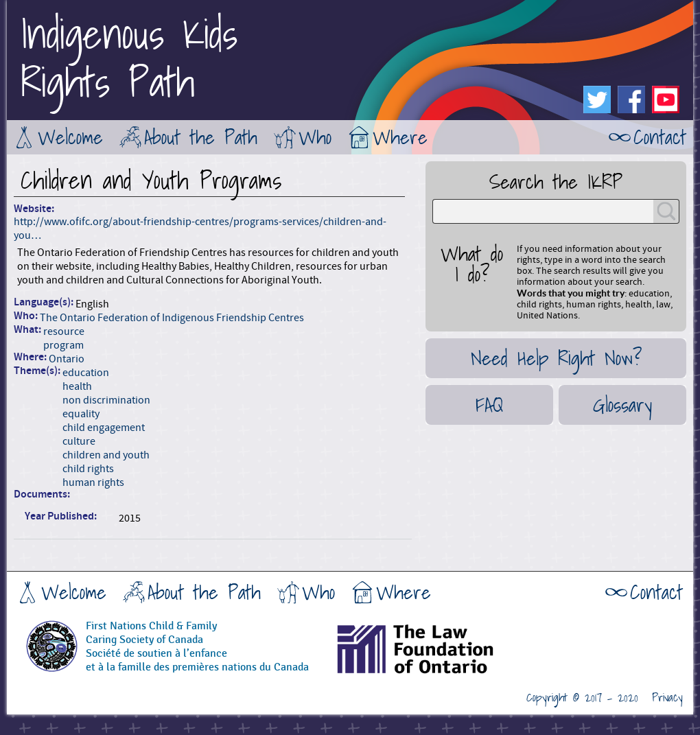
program (63, 345)
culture (79, 441)
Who (315, 137)
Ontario (67, 359)
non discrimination (106, 400)
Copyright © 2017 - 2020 (582, 698)
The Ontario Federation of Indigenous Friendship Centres (172, 318)
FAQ (489, 405)
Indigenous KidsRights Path (129, 58)
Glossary (622, 405)
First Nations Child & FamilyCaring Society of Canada (151, 633)
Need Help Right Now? (556, 358)
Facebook (631, 100)
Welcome (70, 137)
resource (64, 331)
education (86, 373)
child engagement (104, 428)
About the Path (201, 137)
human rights (93, 482)
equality (81, 414)
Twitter (597, 100)
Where (400, 137)
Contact (660, 137)
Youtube (666, 100)
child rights (88, 469)
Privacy (667, 698)
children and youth (106, 455)
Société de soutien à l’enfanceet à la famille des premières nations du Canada (197, 661)
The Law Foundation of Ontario (450, 654)
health (77, 386)
